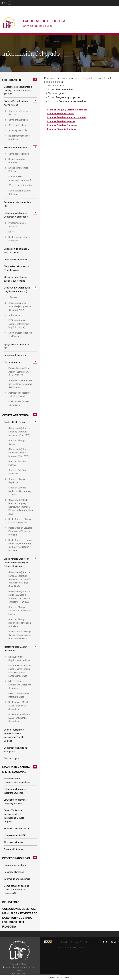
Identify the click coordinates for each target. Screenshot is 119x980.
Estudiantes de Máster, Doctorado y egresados (16, 215)
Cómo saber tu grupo (19, 154)
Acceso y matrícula (18, 130)
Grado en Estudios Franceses (17, 472)
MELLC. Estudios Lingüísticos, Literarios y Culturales (20, 685)
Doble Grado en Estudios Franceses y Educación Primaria (20, 531)
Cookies (83, 948)
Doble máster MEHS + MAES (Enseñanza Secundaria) (19, 706)
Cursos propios (12, 758)
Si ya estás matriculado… (16, 148)
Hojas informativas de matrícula (19, 137)
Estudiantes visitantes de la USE (18, 204)
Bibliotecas (11, 902)
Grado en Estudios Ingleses (17, 463)
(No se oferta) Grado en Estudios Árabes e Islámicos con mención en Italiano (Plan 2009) (20, 597)
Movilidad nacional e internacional (17, 770)
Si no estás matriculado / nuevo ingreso (17, 103)
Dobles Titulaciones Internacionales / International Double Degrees (14, 735)
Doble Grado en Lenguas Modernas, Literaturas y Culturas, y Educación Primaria (20, 545)
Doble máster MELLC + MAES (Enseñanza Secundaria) (19, 718)
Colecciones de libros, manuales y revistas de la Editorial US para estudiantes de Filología (20, 918)
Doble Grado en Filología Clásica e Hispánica (20, 521)
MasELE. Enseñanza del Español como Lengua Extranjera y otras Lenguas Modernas (20, 671)
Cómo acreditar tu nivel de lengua (20, 192)
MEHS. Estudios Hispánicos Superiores (19, 658)
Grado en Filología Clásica (17, 442)
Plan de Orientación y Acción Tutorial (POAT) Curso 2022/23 (20, 372)
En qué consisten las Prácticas (18, 170)
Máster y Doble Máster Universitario (15, 649)
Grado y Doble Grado (14, 422)
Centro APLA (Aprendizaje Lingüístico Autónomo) (17, 290)
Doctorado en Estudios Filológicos (19, 239)
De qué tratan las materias (17, 161)
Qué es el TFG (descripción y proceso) (20, 178)
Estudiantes (12, 80)
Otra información (12, 362)
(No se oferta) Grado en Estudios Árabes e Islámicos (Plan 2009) (20, 453)
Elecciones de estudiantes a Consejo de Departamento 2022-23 (18, 91)
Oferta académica (16, 415)
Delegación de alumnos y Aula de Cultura (16, 251)
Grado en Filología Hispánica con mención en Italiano (20, 623)
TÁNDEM (13, 298)
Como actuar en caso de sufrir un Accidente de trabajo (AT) (16, 890)
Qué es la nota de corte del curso (20, 113)
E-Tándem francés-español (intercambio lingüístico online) (19, 324)
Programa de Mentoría (15, 355)
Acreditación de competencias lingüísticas (17, 780)
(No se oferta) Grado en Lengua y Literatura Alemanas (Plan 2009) (20, 432)
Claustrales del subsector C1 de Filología (17, 268)
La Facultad (64, 942)
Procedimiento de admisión (17, 225)
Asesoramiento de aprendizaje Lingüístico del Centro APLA (20, 306)
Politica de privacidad (68, 948)
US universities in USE (15, 835)
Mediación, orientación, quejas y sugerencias (15, 279)
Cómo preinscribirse (18, 120)
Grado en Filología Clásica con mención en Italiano (20, 611)
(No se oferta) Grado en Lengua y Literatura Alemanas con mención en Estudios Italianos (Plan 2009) (20, 579)
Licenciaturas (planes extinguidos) (19, 403)
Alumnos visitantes (14, 842)
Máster (12, 232)
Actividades (14, 315)
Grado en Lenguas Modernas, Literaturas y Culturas (20, 491)
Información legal (79, 942)
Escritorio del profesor (15, 865)
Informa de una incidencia (17, 879)
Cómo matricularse (18, 125)
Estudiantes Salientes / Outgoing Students (15, 802)
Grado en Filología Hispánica (17, 481)
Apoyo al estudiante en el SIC (17, 346)
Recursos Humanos (14, 872)
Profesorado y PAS (16, 858)
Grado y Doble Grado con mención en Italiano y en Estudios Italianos (17, 563)
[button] (4, 3)
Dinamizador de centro (15, 260)
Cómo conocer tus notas (20, 185)
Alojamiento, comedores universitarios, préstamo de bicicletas (20, 384)
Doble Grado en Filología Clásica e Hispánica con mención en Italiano (20, 635)
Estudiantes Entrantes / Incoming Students (16, 791)
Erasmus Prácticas (13, 849)
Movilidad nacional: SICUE (17, 828)
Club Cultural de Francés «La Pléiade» (20, 334)
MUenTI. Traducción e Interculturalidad (19, 695)
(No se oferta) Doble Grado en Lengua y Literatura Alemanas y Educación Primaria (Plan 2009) (21, 507)
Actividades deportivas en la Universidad (20, 394)
